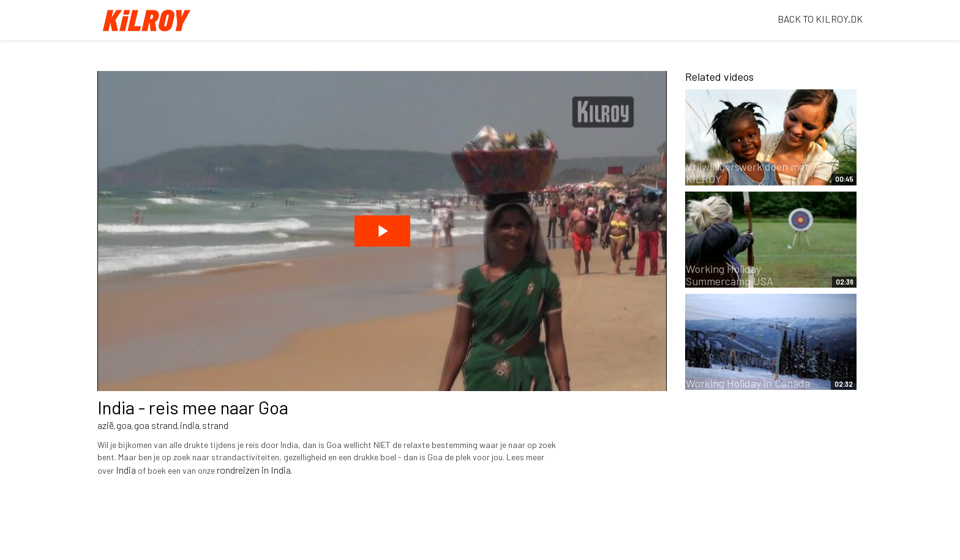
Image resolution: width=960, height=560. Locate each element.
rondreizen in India (254, 470)
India (126, 470)
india (190, 425)
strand (215, 425)
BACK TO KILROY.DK (820, 19)
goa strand (156, 425)
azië (106, 425)
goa (124, 425)
